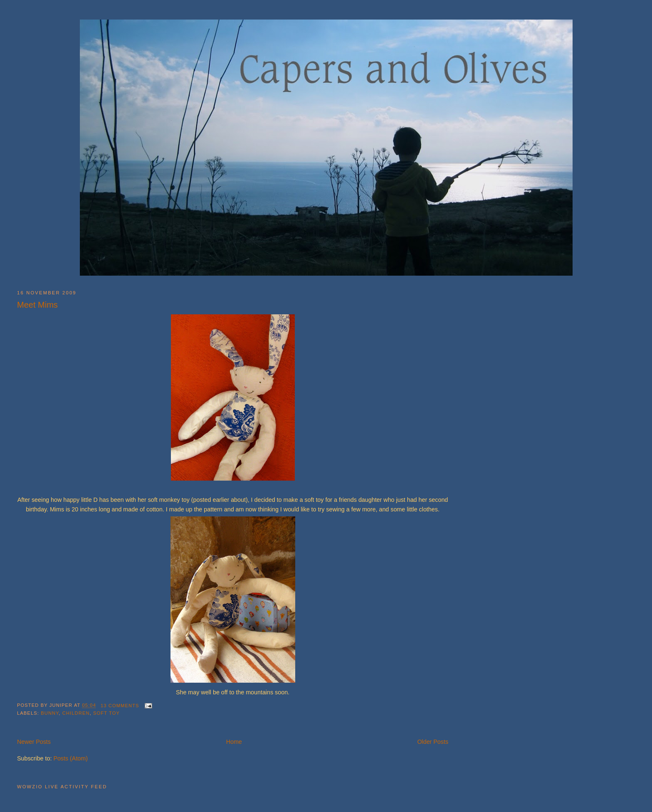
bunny (50, 713)
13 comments (120, 706)
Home (234, 742)
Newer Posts (34, 742)
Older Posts (433, 742)
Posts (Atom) (70, 758)
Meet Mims (37, 305)
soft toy (106, 713)
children (76, 713)
